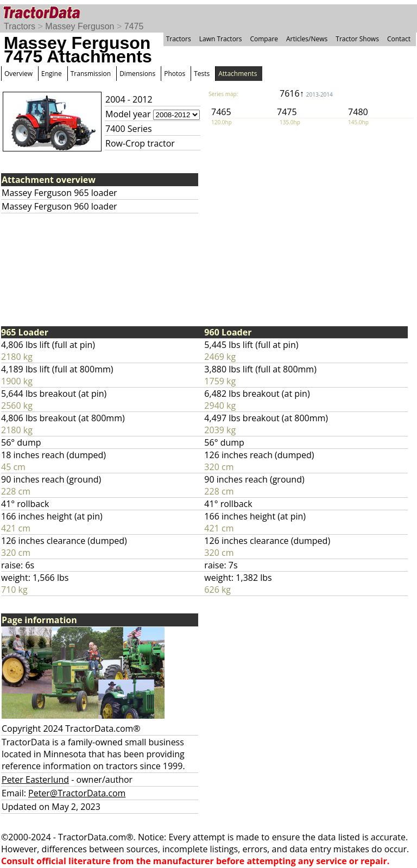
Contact (399, 39)
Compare (264, 39)
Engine (52, 74)
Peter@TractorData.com (77, 793)
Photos (175, 74)
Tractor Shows (357, 39)
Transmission (91, 74)
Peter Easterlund (35, 780)
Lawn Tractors (221, 39)
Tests (202, 74)
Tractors (20, 26)
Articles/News (307, 39)
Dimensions (137, 74)
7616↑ (306, 93)
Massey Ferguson (80, 26)
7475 (134, 26)
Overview (18, 74)
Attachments (238, 74)
